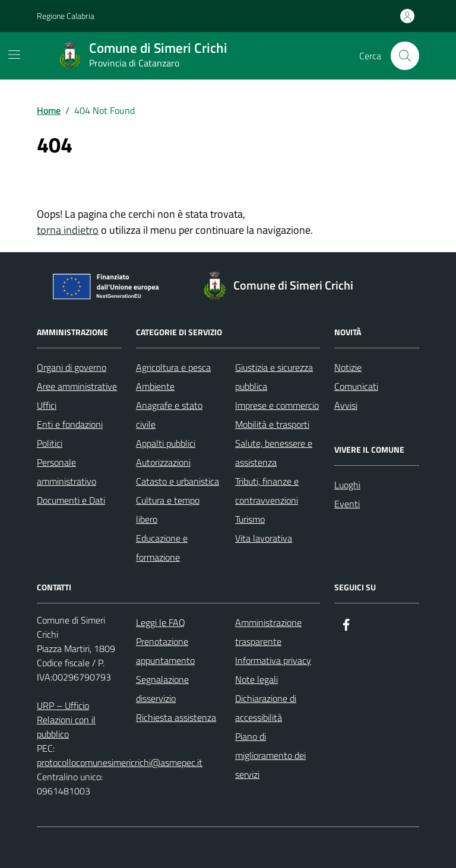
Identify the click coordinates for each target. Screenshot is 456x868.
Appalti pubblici (166, 443)
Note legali (256, 679)
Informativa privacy (273, 660)
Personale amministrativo (66, 472)
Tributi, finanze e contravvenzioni (267, 491)
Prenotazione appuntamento (165, 651)
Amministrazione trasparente (268, 632)
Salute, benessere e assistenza (274, 453)
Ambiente (155, 386)
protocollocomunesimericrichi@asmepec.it (120, 762)
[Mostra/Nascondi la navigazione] (14, 55)
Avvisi (346, 405)
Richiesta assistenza (176, 717)
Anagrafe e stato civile (169, 415)
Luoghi (347, 485)
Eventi (347, 504)
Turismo (250, 519)
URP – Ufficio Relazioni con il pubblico (66, 720)
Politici (50, 443)
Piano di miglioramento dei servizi (270, 755)
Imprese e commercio (277, 405)
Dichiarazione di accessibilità (266, 708)
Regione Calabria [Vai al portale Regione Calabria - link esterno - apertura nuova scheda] (66, 16)
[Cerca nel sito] (405, 56)
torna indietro (68, 230)
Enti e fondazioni (70, 424)
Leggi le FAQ (161, 622)
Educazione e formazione (162, 548)
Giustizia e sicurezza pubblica (274, 377)
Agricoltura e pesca (173, 367)
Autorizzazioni (163, 462)
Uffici (47, 405)
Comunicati (356, 386)
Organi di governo (72, 367)
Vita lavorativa (264, 538)
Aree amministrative (77, 386)
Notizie (348, 367)
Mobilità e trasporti (272, 424)
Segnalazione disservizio (162, 689)
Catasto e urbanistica (178, 481)
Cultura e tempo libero (168, 510)
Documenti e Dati (71, 500)
